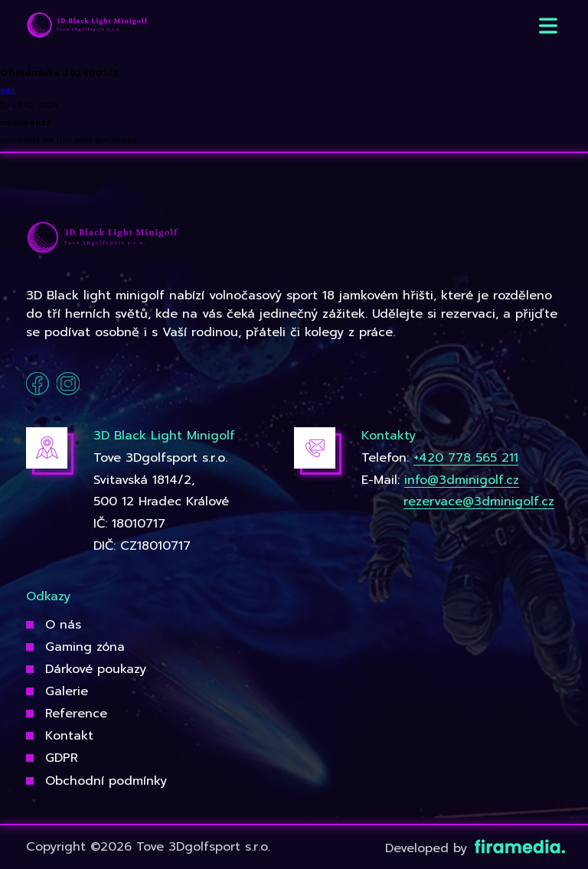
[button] (548, 26)
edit (8, 90)
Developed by (474, 848)
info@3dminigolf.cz (462, 480)
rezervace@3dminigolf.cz (479, 501)
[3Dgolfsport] (87, 26)
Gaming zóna (85, 647)
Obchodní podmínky (106, 781)
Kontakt (69, 736)
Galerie (67, 691)
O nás (63, 625)
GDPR (62, 758)
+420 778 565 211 (466, 458)
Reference (76, 714)
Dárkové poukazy (96, 669)
